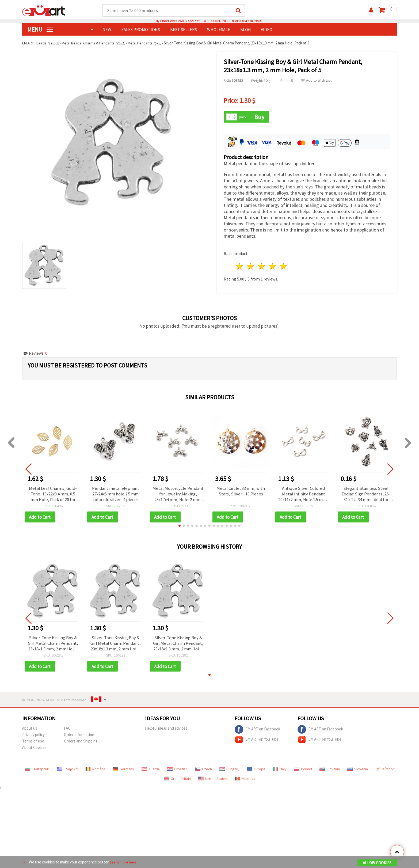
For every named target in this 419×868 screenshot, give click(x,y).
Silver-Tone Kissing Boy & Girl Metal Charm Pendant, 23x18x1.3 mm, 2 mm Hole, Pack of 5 (53, 644)
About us (30, 729)
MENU (40, 30)
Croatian (177, 770)
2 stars (251, 265)
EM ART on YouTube (257, 741)
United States (213, 780)
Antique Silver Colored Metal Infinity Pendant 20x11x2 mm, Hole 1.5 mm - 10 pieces (304, 493)
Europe (256, 770)
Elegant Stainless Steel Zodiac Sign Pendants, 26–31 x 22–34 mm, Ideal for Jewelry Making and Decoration (366, 493)
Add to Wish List (316, 81)
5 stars (283, 265)
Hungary (229, 770)
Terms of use (33, 742)
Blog (245, 30)
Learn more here (124, 862)
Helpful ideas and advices (166, 729)
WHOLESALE (219, 30)
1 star (240, 265)
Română (95, 770)
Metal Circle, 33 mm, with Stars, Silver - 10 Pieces (241, 490)
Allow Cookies (377, 863)
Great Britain (177, 780)
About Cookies (34, 749)
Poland (303, 770)
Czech (203, 770)
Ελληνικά (67, 770)
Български (37, 770)
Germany (123, 770)
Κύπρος (385, 770)
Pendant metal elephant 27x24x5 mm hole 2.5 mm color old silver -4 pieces (115, 493)
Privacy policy (33, 736)
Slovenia (358, 770)
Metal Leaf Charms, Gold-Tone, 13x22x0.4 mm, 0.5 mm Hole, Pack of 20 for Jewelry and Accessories (53, 493)
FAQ (67, 729)
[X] (24, 862)
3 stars (262, 265)
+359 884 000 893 (246, 21)
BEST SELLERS (184, 30)
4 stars (273, 265)
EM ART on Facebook (257, 731)
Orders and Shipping (81, 742)
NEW (107, 30)
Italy (280, 770)
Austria (151, 770)
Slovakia (330, 770)
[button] (180, 526)
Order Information (79, 736)
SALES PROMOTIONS (141, 30)
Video (267, 30)
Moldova (245, 780)
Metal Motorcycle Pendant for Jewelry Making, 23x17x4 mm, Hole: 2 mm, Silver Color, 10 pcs (178, 493)
